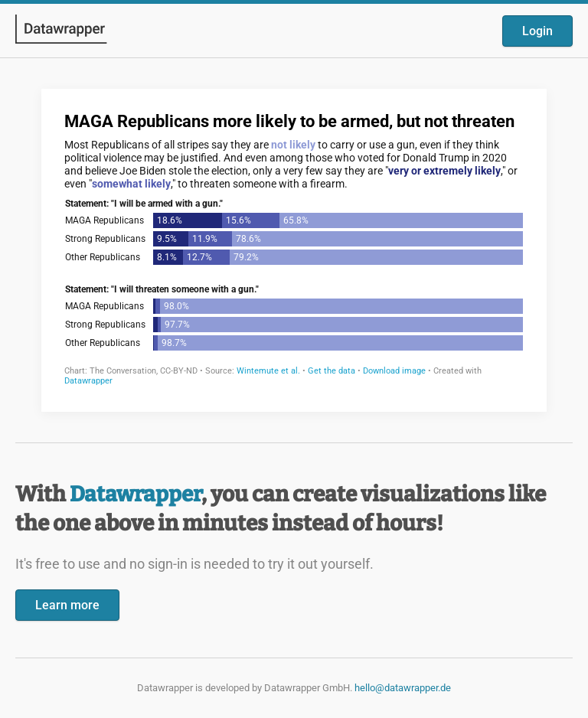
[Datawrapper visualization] (294, 249)
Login (537, 31)
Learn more (67, 605)
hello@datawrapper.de (403, 688)
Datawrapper (136, 494)
